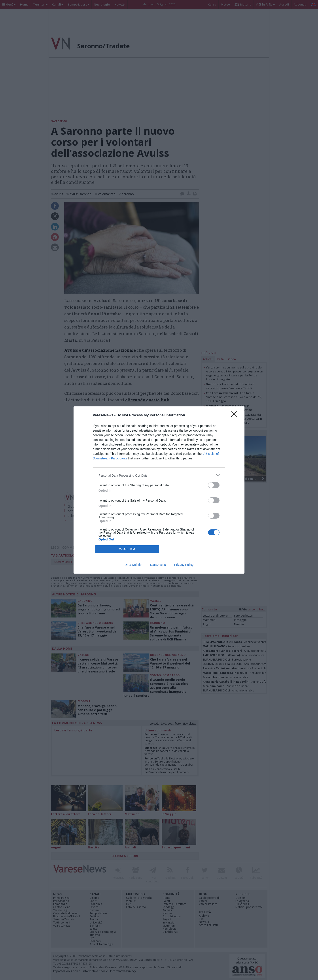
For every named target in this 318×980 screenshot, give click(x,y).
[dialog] (159, 490)
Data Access (159, 565)
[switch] (214, 485)
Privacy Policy (184, 565)
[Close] (235, 415)
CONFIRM (127, 549)
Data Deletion (134, 565)
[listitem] (159, 475)
